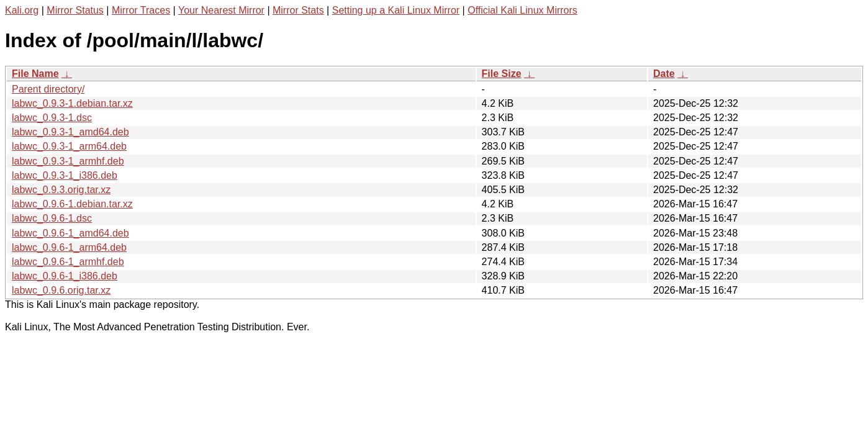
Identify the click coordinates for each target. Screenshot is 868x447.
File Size (502, 74)
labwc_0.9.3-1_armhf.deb (68, 161)
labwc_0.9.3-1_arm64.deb (69, 146)
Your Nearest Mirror (221, 10)
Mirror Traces (141, 10)
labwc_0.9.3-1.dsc (52, 118)
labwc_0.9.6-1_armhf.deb (68, 262)
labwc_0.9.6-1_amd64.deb (70, 233)
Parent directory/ (48, 89)
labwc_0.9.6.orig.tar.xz (61, 290)
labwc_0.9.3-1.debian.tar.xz (72, 103)
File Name (35, 74)
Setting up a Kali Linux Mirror (396, 10)
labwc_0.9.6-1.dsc (52, 218)
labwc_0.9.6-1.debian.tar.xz (72, 204)
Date (664, 74)
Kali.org (22, 10)
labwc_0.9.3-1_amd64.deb (70, 132)
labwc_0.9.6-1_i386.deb (65, 276)
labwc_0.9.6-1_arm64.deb (69, 247)
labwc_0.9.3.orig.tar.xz (61, 190)
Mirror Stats (298, 10)
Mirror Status (75, 10)
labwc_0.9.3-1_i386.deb (65, 175)
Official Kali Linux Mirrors (522, 10)
